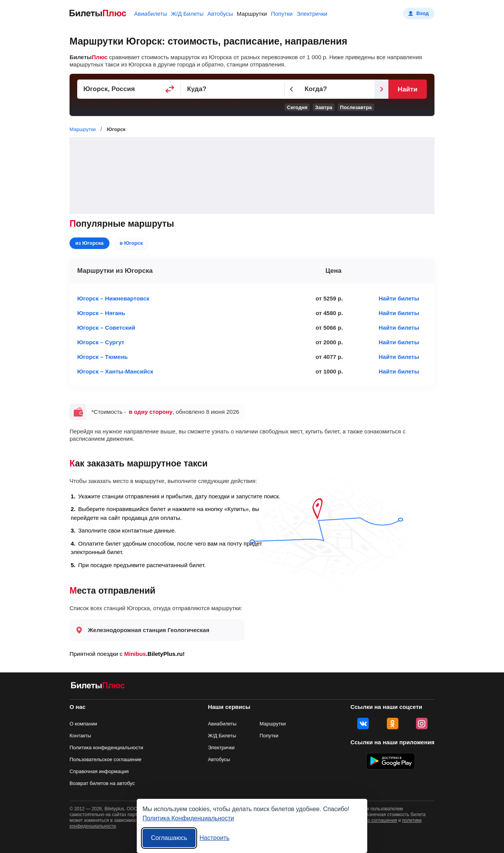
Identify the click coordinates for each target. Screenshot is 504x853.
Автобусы (220, 14)
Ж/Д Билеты (187, 14)
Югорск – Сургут (101, 342)
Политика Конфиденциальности (188, 818)
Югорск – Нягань (101, 313)
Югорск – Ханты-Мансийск (115, 371)
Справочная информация (99, 771)
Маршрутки (252, 14)
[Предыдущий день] (292, 89)
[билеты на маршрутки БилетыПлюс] (98, 687)
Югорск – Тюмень (103, 357)
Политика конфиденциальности (106, 748)
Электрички (312, 14)
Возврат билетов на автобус (102, 783)
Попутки (282, 14)
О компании (83, 724)
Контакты (80, 736)
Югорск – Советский (106, 328)
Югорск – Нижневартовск (113, 298)
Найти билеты (399, 298)
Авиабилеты (151, 14)
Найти (407, 89)
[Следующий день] (381, 89)
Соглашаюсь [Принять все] (169, 838)
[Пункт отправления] (129, 89)
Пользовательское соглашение (105, 759)
